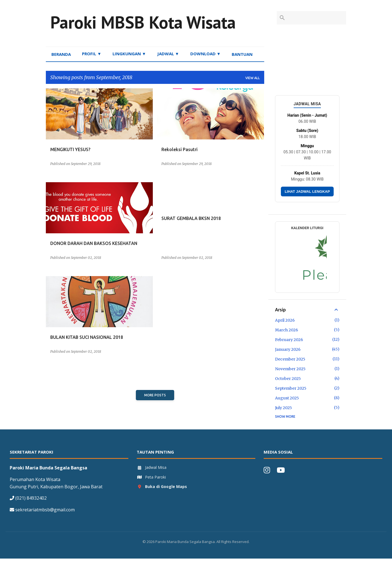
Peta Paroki (151, 477)
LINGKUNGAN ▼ (129, 54)
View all (253, 78)
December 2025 (290, 359)
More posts (155, 395)
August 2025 (287, 398)
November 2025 (290, 369)
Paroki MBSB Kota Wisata (143, 22)
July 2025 (284, 408)
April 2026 (285, 320)
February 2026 (289, 340)
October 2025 (288, 379)
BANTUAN (242, 54)
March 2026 (287, 330)
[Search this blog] (317, 18)
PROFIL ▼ (92, 54)
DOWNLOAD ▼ (206, 54)
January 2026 (288, 349)
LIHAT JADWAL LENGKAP (307, 192)
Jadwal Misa (152, 467)
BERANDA (61, 54)
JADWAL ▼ (168, 54)
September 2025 (291, 388)
